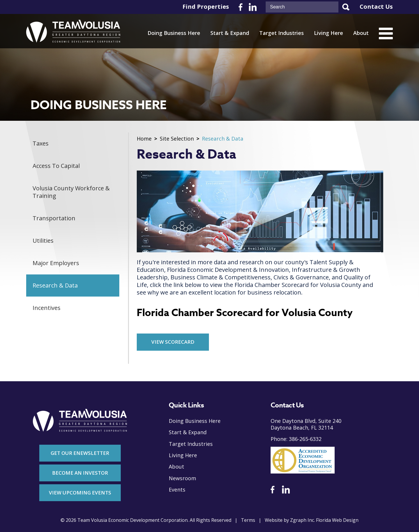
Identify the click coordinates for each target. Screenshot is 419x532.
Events (177, 490)
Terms (248, 520)
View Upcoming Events (80, 493)
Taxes (41, 143)
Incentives (47, 308)
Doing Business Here (174, 33)
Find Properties (206, 7)
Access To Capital (56, 166)
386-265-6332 (305, 439)
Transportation (54, 218)
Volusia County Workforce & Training (71, 192)
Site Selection (177, 139)
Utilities (43, 241)
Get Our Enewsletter (80, 453)
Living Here (329, 33)
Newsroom (182, 478)
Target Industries (282, 33)
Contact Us (376, 7)
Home (144, 139)
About (361, 33)
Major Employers (56, 263)
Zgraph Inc (302, 520)
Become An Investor (80, 473)
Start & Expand (230, 33)
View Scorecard (173, 342)
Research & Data (55, 285)
